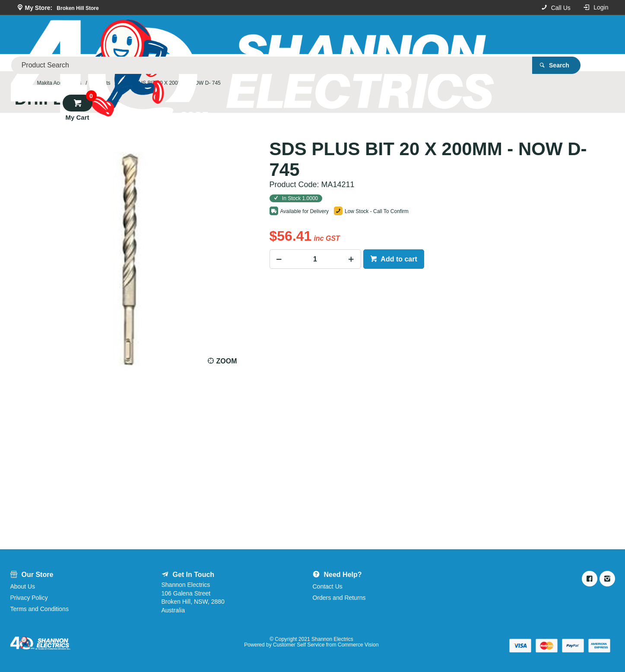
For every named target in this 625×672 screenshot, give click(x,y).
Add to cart (398, 259)
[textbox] (332, 35)
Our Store (127, 63)
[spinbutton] (315, 259)
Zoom (227, 361)
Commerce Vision (358, 645)
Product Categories (63, 63)
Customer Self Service (299, 645)
